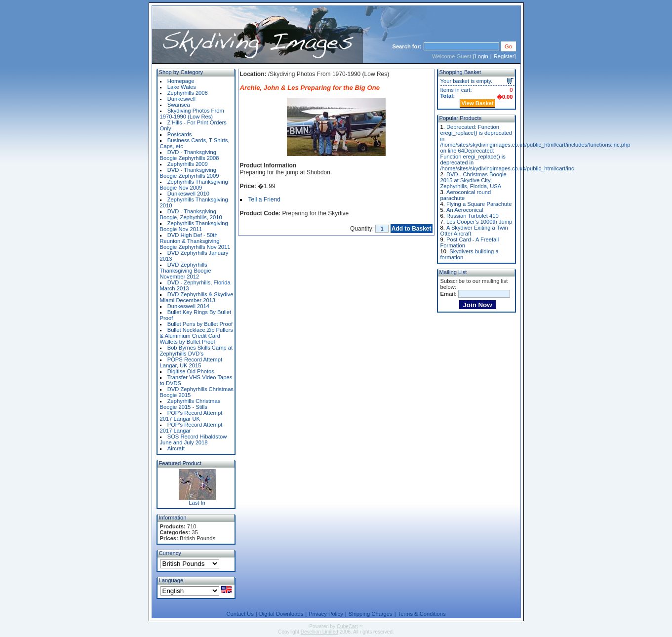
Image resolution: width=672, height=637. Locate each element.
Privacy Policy (326, 614)
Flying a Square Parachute (479, 204)
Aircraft (176, 448)
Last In (197, 503)
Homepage (181, 81)
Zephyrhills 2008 (188, 93)
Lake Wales (182, 87)
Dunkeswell (181, 99)
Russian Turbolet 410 (473, 216)
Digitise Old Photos (191, 371)
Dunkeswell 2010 (188, 194)
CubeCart (347, 626)
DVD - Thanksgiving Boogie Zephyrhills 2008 (190, 155)
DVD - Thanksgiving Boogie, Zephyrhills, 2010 (191, 214)
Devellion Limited (319, 632)
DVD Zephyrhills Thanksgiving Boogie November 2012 (186, 271)
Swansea (179, 105)
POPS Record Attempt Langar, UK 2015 (191, 362)
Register (504, 56)
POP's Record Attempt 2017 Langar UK (191, 416)
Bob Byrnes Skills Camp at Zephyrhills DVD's (197, 351)
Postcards (180, 134)
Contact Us (240, 614)
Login (481, 56)
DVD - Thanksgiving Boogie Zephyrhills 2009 (190, 173)
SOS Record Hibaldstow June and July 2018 (194, 439)
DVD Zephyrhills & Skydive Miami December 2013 (197, 297)
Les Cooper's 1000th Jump (479, 222)
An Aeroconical (465, 210)
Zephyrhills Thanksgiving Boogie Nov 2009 (194, 185)
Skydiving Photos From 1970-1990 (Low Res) (192, 114)
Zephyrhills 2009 (188, 164)
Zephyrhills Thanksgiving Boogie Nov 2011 (194, 226)
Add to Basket (412, 229)
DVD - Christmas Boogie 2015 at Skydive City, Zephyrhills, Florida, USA (474, 180)
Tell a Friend (264, 199)
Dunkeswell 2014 (188, 306)
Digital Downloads (281, 614)
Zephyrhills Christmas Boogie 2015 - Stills (190, 404)
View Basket (477, 103)
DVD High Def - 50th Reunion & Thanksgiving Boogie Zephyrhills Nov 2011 (195, 241)
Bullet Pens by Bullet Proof (200, 324)
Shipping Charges (371, 614)
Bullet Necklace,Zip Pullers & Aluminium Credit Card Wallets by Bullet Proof (197, 336)
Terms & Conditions (422, 614)
